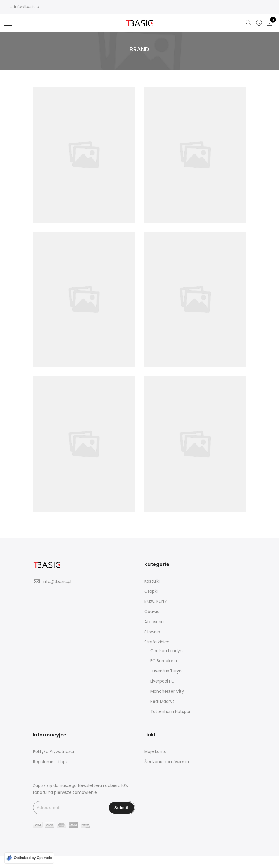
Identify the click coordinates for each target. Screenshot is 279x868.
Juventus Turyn (166, 671)
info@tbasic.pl (57, 581)
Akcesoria (154, 622)
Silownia (152, 632)
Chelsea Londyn (166, 651)
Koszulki (152, 581)
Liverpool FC (162, 681)
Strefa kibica (157, 642)
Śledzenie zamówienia (167, 762)
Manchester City (167, 691)
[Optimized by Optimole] (29, 858)
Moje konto (155, 751)
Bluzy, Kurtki (156, 601)
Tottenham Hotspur (170, 711)
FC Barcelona (164, 661)
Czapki (151, 591)
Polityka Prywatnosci (53, 751)
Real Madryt (162, 701)
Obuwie (152, 612)
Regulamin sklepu (51, 762)
